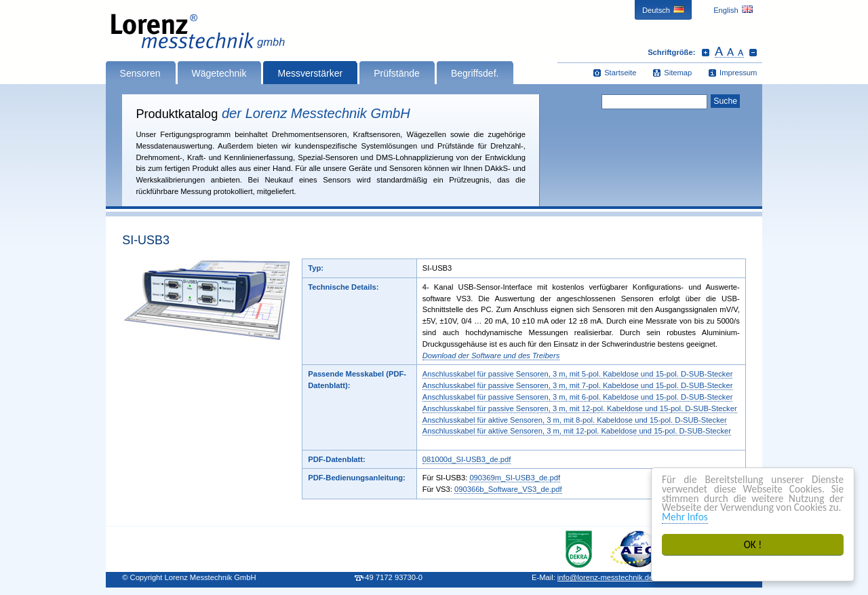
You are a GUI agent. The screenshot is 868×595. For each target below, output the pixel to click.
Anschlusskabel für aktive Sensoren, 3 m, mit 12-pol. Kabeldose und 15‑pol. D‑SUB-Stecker (577, 431)
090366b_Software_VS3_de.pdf (508, 489)
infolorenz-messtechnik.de (605, 577)
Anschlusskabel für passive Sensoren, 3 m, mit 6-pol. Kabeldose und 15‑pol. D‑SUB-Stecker (578, 397)
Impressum (738, 73)
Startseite (620, 73)
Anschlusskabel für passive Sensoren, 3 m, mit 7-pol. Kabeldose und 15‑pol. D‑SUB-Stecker (578, 385)
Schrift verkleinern (753, 52)
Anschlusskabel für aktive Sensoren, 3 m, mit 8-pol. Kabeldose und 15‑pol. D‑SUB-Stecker (575, 420)
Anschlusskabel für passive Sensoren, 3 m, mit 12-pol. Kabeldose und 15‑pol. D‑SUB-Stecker (580, 408)
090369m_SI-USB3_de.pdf (515, 478)
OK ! (753, 544)
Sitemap (678, 73)
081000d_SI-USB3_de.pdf (467, 459)
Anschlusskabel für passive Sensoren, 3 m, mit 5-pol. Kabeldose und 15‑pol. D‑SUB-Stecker (578, 374)
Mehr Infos (685, 517)
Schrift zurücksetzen (729, 52)
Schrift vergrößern (706, 52)
